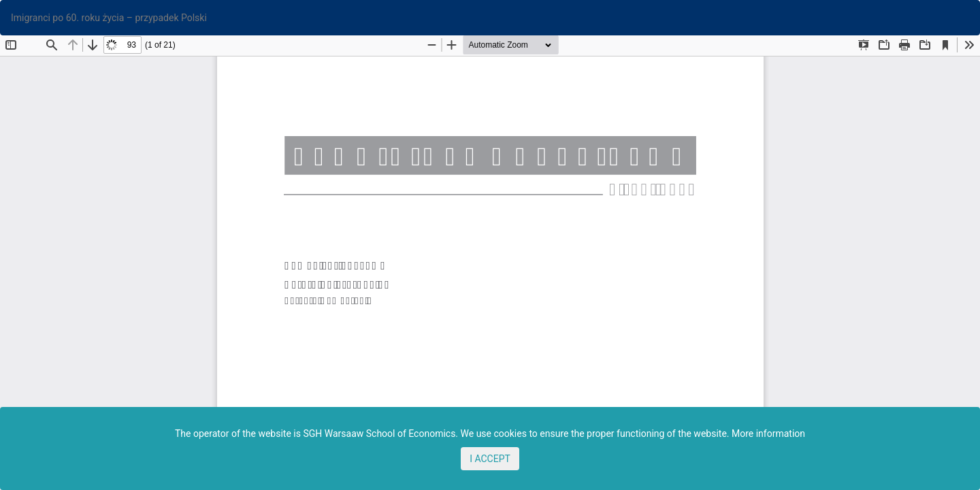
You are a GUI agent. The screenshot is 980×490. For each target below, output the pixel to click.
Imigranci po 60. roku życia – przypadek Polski (109, 18)
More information (768, 434)
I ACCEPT (490, 459)
